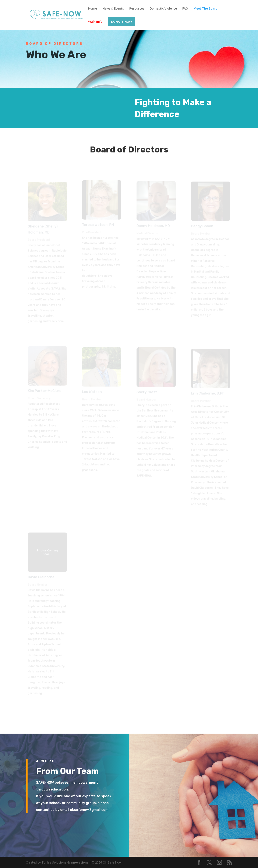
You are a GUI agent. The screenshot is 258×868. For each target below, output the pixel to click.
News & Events (113, 9)
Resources (137, 9)
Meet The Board (206, 9)
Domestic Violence (163, 9)
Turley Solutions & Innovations (65, 862)
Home (93, 9)
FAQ (185, 9)
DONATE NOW (121, 22)
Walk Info (95, 22)
